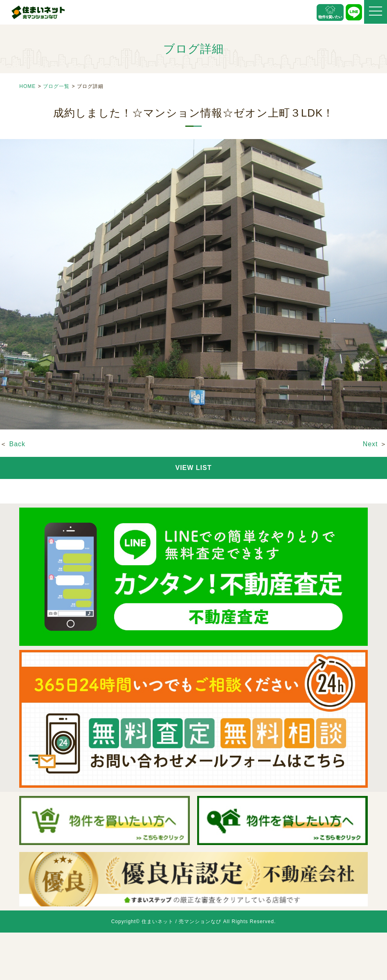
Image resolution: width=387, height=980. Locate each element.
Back (17, 444)
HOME (27, 86)
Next (370, 444)
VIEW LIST (194, 468)
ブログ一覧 (56, 86)
